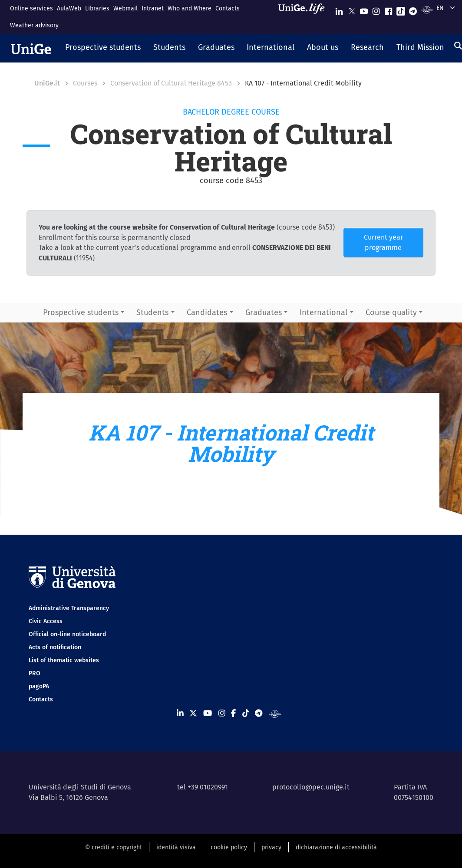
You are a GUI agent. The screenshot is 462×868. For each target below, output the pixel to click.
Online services (31, 8)
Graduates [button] (264, 312)
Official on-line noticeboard (67, 634)
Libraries (97, 8)
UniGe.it (47, 83)
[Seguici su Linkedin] (339, 9)
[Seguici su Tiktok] (401, 9)
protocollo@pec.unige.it (311, 787)
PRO (35, 673)
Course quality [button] (391, 312)
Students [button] (152, 312)
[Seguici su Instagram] (376, 9)
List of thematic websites (64, 660)
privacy (271, 847)
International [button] (323, 312)
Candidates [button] (207, 312)
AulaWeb (69, 8)
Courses (85, 83)
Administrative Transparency (69, 608)
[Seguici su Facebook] (389, 9)
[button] (103, 48)
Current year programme (383, 242)
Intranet (153, 8)
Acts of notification (55, 647)
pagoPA (39, 686)
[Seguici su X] (352, 9)
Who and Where (190, 8)
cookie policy (229, 847)
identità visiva (176, 847)
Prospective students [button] (81, 312)
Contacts (228, 8)
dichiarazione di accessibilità (336, 847)
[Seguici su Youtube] (364, 9)
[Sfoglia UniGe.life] (304, 17)
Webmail (125, 8)
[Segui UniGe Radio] (427, 9)
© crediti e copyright (114, 847)
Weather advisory (34, 25)
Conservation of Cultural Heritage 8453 (171, 83)
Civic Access (46, 621)
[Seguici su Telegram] (413, 9)
